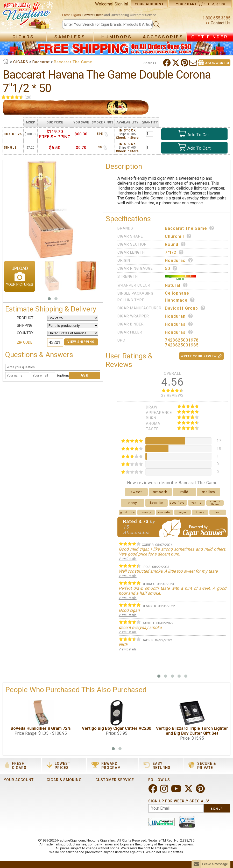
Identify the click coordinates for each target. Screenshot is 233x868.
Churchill (178, 236)
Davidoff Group (185, 308)
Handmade (180, 300)
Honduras (179, 260)
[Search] (107, 24)
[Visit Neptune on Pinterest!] (201, 791)
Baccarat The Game (190, 228)
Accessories (163, 37)
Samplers (70, 37)
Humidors (117, 37)
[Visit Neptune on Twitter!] (189, 791)
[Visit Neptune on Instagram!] (165, 791)
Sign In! (121, 4)
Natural (176, 285)
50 (171, 268)
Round (175, 244)
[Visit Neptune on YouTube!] (177, 791)
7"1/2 (174, 252)
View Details (128, 559)
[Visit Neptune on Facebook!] (153, 791)
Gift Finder (210, 37)
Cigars (23, 37)
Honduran (179, 316)
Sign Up (217, 809)
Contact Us (220, 23)
